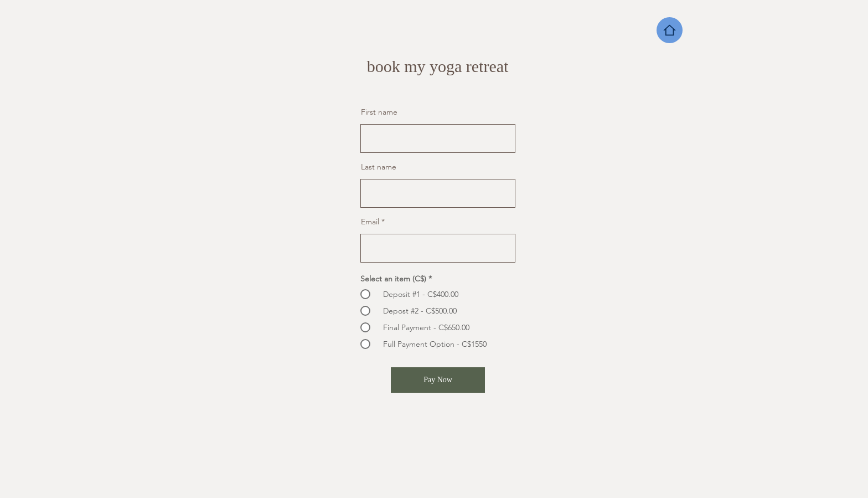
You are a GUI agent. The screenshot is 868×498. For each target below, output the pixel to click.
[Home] (670, 30)
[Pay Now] (438, 380)
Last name (379, 167)
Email (370, 222)
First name (379, 112)
